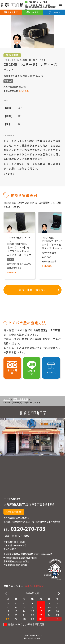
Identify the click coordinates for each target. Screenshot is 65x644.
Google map (14, 511)
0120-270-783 (28, 529)
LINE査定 (34, 12)
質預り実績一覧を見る (33, 290)
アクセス (56, 12)
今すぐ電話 (12, 12)
